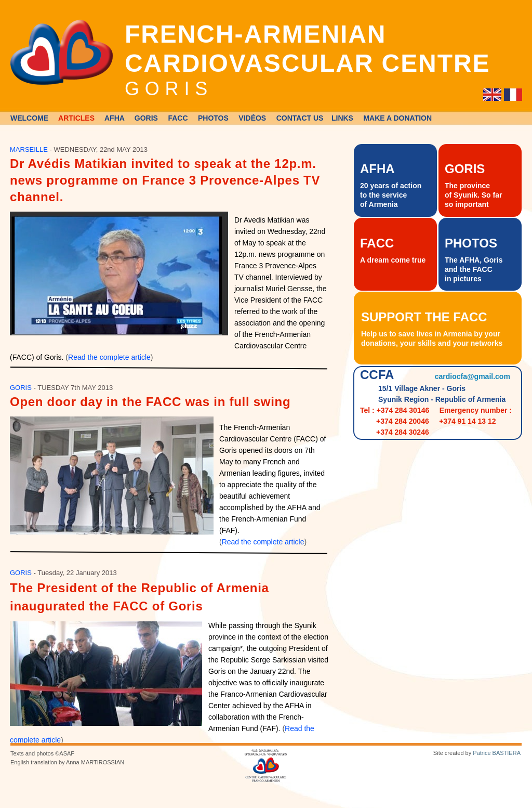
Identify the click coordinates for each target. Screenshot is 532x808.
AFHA (114, 118)
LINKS (342, 118)
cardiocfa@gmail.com (473, 376)
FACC (178, 118)
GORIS (146, 118)
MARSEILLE (29, 149)
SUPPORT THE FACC (424, 317)
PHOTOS (213, 118)
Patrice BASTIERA (497, 753)
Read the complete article (109, 357)
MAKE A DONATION (397, 118)
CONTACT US (300, 118)
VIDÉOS (252, 118)
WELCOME (29, 118)
